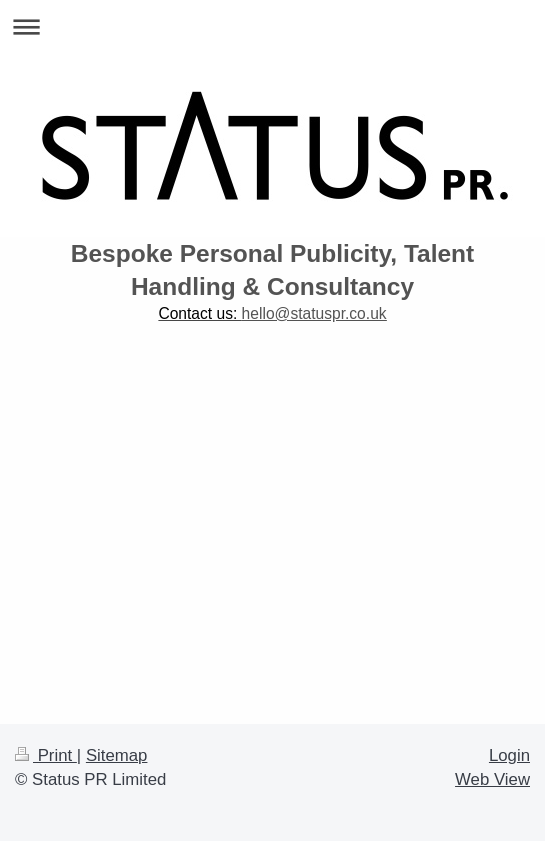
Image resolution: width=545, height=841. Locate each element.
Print (46, 755)
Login (509, 755)
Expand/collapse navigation (272, 26)
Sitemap (117, 755)
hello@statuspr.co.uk (314, 313)
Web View (492, 779)
